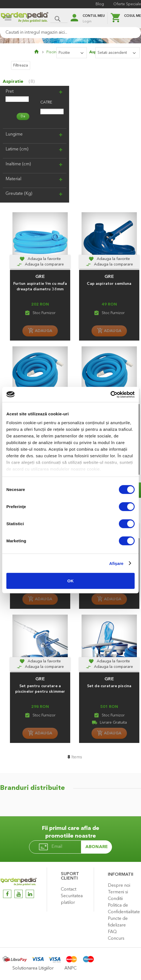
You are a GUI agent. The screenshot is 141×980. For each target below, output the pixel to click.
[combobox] (70, 33)
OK (71, 581)
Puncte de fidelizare (118, 922)
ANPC (70, 968)
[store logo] (24, 18)
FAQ (112, 932)
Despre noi (119, 886)
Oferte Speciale (127, 4)
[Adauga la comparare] (40, 265)
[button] (40, 259)
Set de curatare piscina (109, 686)
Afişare (116, 563)
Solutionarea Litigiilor (33, 968)
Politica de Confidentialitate (123, 909)
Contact (69, 889)
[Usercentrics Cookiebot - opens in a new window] (110, 394)
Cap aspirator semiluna (109, 284)
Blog (100, 4)
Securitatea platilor (72, 899)
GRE (40, 277)
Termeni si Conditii (118, 896)
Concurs (116, 939)
